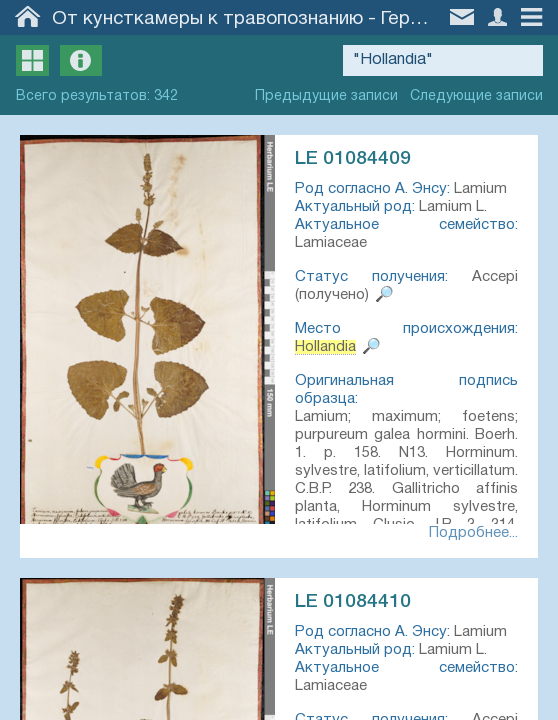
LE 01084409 (353, 159)
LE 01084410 (353, 602)
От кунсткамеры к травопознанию (207, 19)
